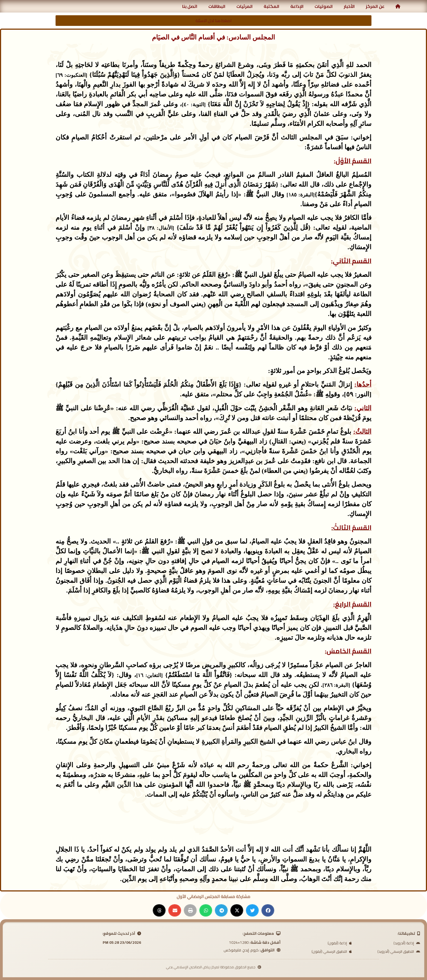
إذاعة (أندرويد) (407, 943)
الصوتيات (324, 6)
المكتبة (272, 6)
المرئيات (245, 6)
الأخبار (349, 6)
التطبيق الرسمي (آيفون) (332, 951)
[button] (268, 910)
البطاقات (217, 6)
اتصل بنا (190, 6)
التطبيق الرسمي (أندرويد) (399, 951)
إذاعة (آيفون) (340, 943)
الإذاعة (297, 6)
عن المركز (375, 6)
